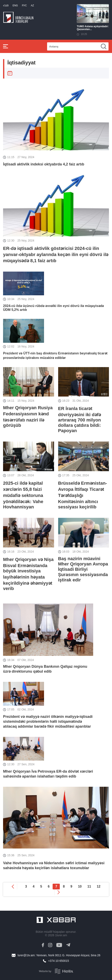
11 (89, 886)
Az (32, 6)
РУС (24, 6)
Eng (15, 6)
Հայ (6, 6)
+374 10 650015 (59, 961)
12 (99, 886)
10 (80, 886)
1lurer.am (61, 935)
